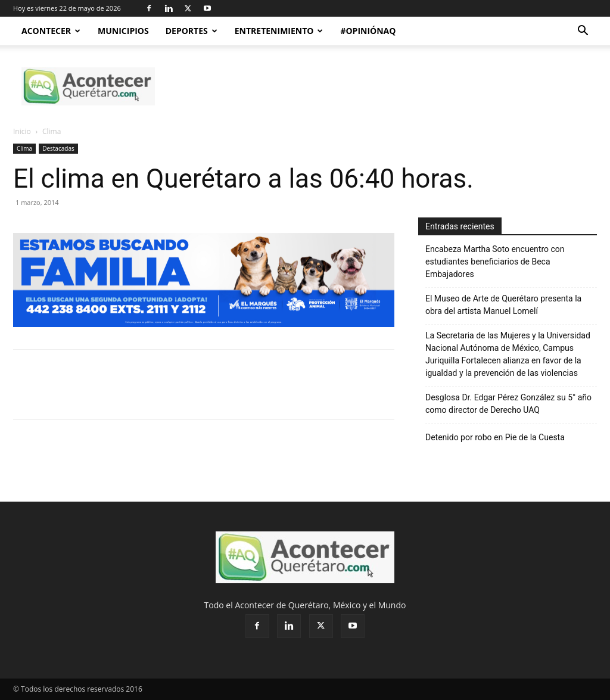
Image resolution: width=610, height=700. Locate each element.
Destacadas (58, 148)
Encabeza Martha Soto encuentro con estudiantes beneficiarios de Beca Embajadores (495, 262)
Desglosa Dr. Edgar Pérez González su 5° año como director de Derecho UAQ (508, 404)
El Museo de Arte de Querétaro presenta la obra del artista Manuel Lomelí (503, 305)
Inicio (22, 131)
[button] (583, 32)
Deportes (192, 31)
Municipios (123, 31)
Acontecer (51, 31)
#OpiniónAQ (368, 31)
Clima (24, 148)
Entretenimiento (279, 31)
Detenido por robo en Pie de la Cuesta (495, 437)
